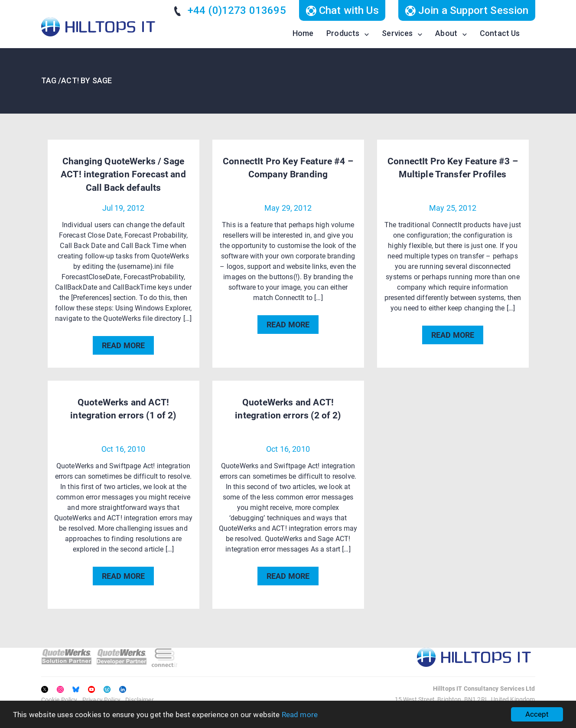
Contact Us (500, 33)
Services (397, 33)
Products (343, 33)
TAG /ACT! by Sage (77, 80)
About (446, 33)
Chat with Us (342, 10)
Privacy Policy (101, 700)
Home (303, 33)
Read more (300, 715)
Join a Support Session (467, 10)
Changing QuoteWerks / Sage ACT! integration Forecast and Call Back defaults (123, 175)
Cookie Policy (59, 700)
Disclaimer (140, 700)
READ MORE (123, 345)
